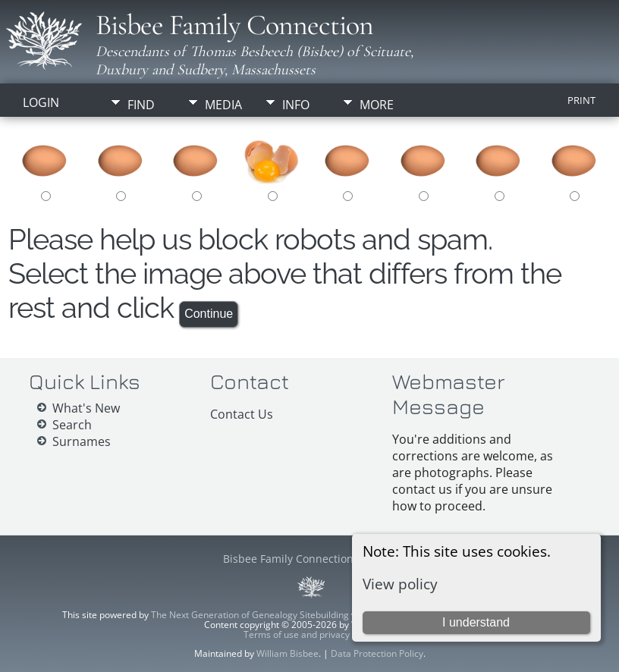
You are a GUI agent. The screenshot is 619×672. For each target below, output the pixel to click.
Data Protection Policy (377, 653)
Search (72, 425)
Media (223, 105)
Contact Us (242, 414)
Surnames (82, 441)
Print (581, 100)
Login (41, 102)
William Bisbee (288, 653)
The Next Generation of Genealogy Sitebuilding (250, 615)
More (377, 105)
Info (296, 105)
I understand (476, 622)
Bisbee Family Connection (234, 25)
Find (141, 105)
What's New (86, 408)
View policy (400, 584)
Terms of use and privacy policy (310, 634)
